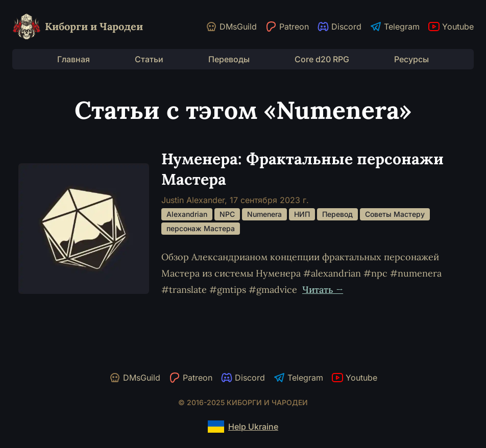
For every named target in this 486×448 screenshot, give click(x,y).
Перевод (337, 214)
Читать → (323, 290)
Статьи (149, 59)
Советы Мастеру (395, 214)
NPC (227, 214)
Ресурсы (411, 59)
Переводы (229, 59)
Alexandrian (187, 214)
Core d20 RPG (322, 59)
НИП (302, 214)
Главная (74, 59)
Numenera (264, 214)
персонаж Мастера (201, 228)
